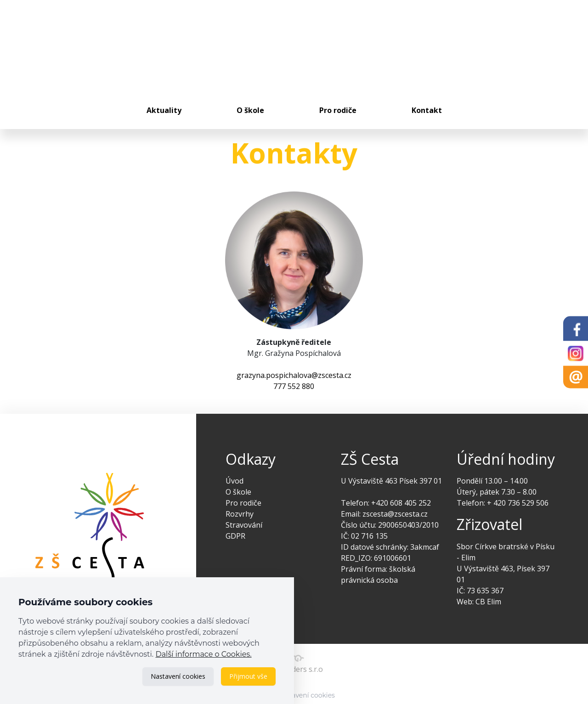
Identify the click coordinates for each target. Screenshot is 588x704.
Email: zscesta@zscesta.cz (384, 514)
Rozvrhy (240, 514)
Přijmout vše (248, 676)
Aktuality (164, 110)
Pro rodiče (338, 110)
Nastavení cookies (178, 676)
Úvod (235, 481)
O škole (250, 110)
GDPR (235, 536)
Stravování (244, 525)
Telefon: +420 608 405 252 (386, 503)
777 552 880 (294, 386)
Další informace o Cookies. (203, 654)
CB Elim (488, 602)
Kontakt (427, 110)
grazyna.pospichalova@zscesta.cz (294, 375)
